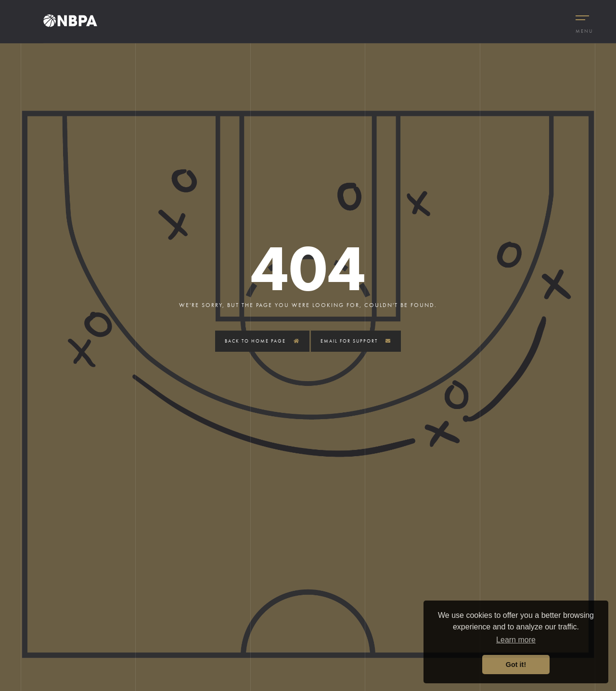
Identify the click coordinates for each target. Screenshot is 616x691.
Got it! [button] (516, 665)
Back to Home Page (262, 341)
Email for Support (356, 341)
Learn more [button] (516, 640)
